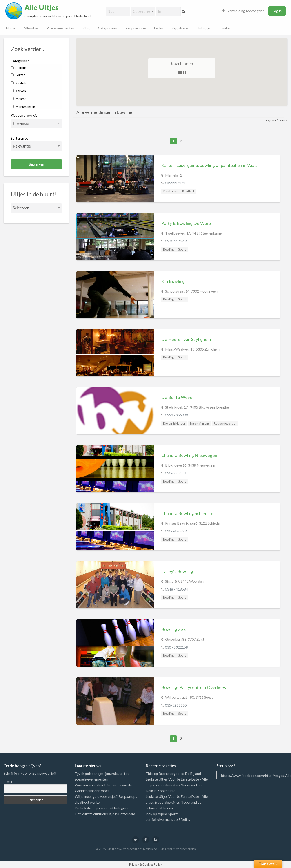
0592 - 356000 (176, 415)
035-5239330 (176, 705)
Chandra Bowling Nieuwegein (190, 455)
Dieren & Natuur (174, 423)
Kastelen (20, 83)
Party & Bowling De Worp (186, 223)
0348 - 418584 (176, 589)
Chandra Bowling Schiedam (187, 513)
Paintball (188, 191)
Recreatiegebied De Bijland (180, 773)
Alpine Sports (168, 814)
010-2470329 (176, 531)
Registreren (180, 28)
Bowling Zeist (175, 629)
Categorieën (108, 28)
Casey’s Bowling (177, 571)
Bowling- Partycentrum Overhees (194, 687)
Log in (277, 11)
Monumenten (23, 107)
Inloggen (204, 28)
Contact (226, 28)
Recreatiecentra (225, 423)
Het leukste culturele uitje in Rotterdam (105, 814)
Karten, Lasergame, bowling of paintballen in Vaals (209, 165)
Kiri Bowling (173, 281)
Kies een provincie (24, 115)
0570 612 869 (176, 241)
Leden (159, 28)
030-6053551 (176, 473)
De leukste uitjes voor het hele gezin (102, 808)
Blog (86, 28)
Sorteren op (36, 143)
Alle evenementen (61, 28)
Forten (18, 75)
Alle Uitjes (42, 7)
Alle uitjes (31, 28)
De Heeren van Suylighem (186, 339)
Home (11, 28)
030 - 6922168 (176, 647)
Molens (19, 99)
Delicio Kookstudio (161, 791)
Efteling (184, 819)
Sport (182, 249)
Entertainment (200, 423)
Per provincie (136, 28)
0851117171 (175, 183)
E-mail (8, 782)
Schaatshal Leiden (159, 808)
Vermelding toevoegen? (243, 11)
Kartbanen (170, 191)
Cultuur (19, 68)
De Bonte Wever (178, 397)
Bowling (168, 249)
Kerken (18, 91)
